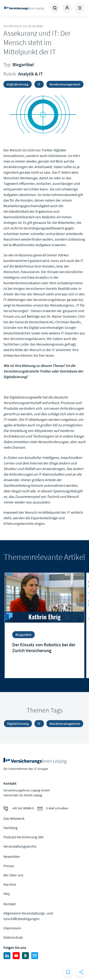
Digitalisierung (18, 84)
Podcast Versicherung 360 (23, 837)
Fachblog (11, 828)
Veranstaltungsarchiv (20, 846)
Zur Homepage (24, 8)
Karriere (10, 884)
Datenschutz (13, 937)
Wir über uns (13, 875)
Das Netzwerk (14, 818)
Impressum (12, 928)
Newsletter (12, 856)
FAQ (7, 894)
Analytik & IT (30, 74)
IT (39, 84)
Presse (9, 866)
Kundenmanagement (65, 84)
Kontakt (10, 904)
